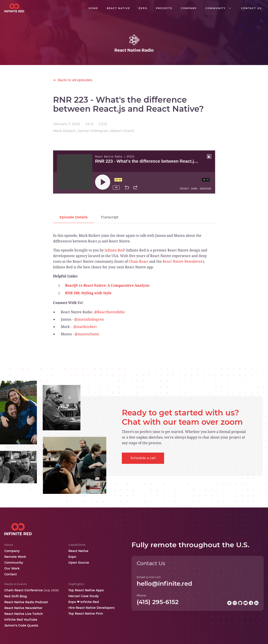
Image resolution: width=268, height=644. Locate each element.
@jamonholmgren (89, 319)
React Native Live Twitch (24, 614)
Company (12, 551)
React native (118, 8)
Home (93, 8)
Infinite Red (114, 250)
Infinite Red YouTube (21, 620)
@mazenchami (87, 334)
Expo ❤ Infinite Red (84, 602)
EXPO (143, 8)
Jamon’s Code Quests (21, 625)
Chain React (139, 261)
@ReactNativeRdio (109, 312)
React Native (78, 551)
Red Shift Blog (16, 596)
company (189, 8)
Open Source (79, 563)
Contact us (251, 8)
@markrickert (85, 327)
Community (14, 563)
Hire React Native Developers (91, 608)
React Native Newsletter (183, 261)
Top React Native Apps (86, 590)
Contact (11, 574)
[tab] (74, 217)
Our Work (12, 568)
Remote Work (15, 557)
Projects (164, 8)
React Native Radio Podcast (26, 602)
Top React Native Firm (86, 614)
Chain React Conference (32, 590)
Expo (72, 557)
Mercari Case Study (84, 596)
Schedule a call (143, 458)
